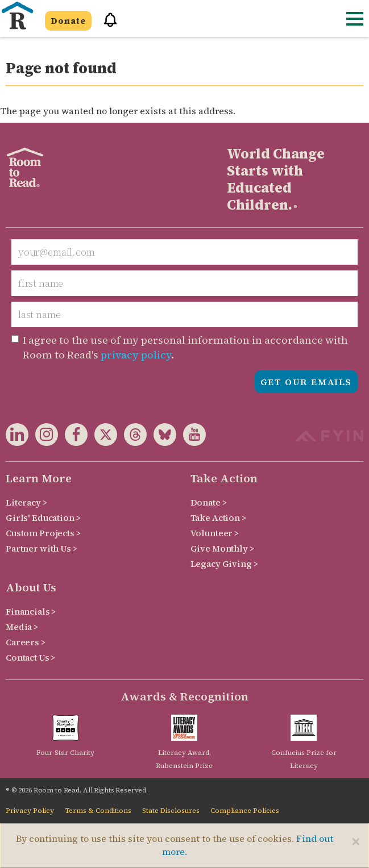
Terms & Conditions (98, 811)
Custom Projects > (43, 533)
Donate (68, 21)
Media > (22, 627)
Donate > (209, 502)
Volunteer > (215, 533)
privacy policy (136, 355)
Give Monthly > (222, 548)
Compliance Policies (245, 811)
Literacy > (26, 502)
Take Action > (218, 518)
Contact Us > (30, 658)
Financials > (31, 612)
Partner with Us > (42, 548)
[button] (106, 25)
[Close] (356, 841)
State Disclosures (171, 811)
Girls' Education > (43, 518)
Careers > (26, 642)
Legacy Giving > (224, 564)
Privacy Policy (30, 811)
